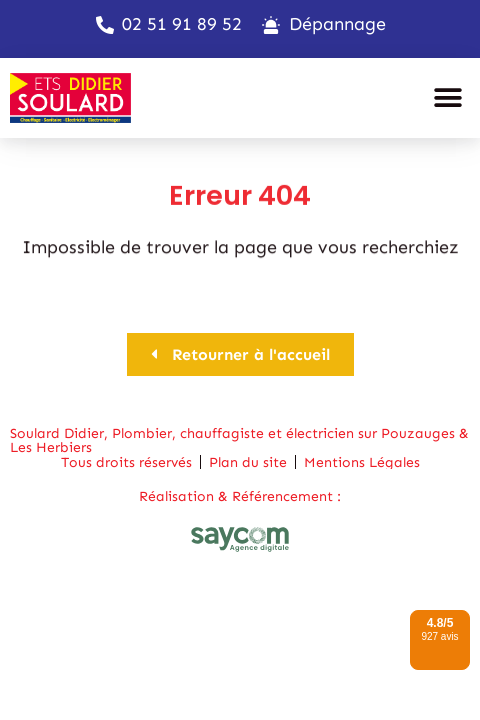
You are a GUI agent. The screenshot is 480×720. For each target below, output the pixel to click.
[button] (447, 97)
